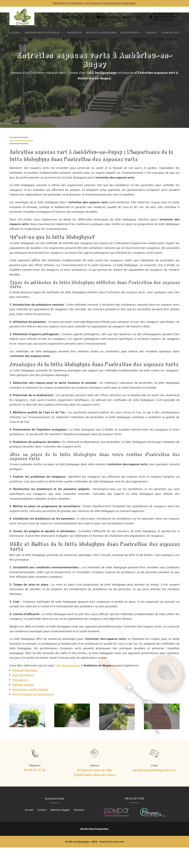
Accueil (16, 33)
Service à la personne (101, 33)
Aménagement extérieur (42, 33)
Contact (152, 33)
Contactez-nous (93, 109)
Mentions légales (60, 830)
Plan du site (170, 33)
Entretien (74, 33)
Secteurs (79, 830)
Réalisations (129, 33)
